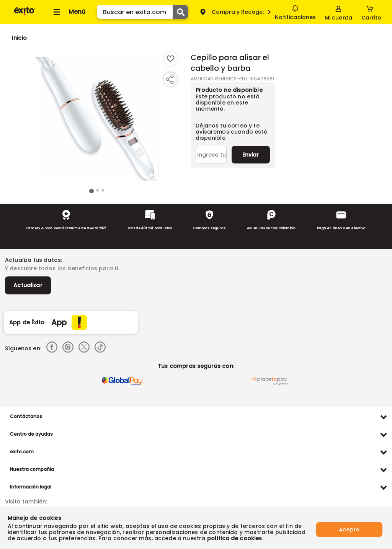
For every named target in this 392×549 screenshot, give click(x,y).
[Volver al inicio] (25, 15)
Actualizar (28, 285)
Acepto (349, 528)
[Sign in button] (338, 12)
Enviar (251, 155)
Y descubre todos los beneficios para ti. (62, 268)
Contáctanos (26, 416)
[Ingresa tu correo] (211, 155)
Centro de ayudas (31, 434)
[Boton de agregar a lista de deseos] (171, 59)
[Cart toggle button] (371, 12)
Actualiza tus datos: (33, 260)
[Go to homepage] (19, 38)
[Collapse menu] (68, 12)
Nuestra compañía (32, 469)
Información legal (31, 487)
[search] (142, 12)
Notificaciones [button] (295, 11)
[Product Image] (97, 119)
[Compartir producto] (170, 79)
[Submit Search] (180, 12)
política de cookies (235, 538)
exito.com (22, 452)
